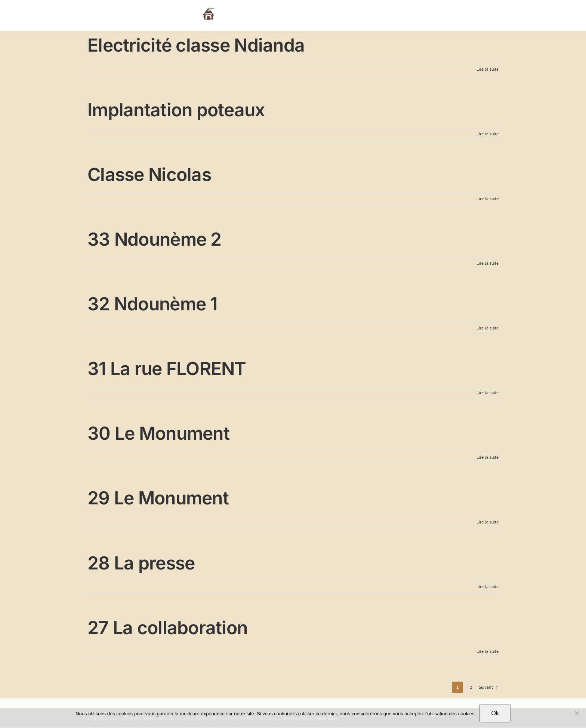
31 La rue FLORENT (167, 368)
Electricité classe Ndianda (196, 45)
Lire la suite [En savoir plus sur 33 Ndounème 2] (488, 263)
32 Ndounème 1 (152, 304)
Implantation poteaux (176, 110)
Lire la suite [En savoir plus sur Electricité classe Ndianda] (488, 69)
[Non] (577, 713)
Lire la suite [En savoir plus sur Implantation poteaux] (488, 134)
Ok (495, 713)
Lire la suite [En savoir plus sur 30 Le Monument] (488, 457)
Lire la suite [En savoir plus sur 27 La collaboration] (488, 651)
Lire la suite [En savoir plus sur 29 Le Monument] (488, 522)
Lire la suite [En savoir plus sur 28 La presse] (488, 586)
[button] (487, 13)
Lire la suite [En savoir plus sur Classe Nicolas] (488, 198)
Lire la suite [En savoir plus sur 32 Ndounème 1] (488, 328)
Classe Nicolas (149, 174)
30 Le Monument (158, 433)
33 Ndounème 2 (155, 239)
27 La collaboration (167, 628)
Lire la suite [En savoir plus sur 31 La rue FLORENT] (488, 392)
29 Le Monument (158, 498)
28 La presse (141, 563)
